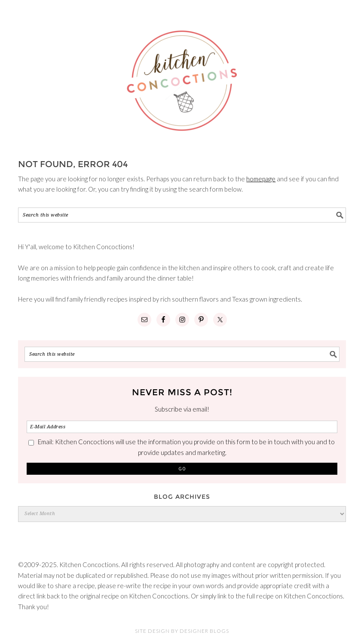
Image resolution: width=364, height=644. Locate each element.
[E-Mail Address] (182, 427)
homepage (261, 179)
